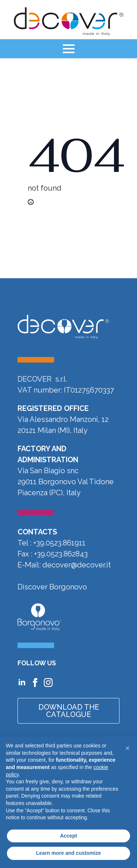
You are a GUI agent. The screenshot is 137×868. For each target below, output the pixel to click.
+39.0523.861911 (59, 543)
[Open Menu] (69, 49)
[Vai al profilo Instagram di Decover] (48, 683)
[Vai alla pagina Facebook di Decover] (35, 683)
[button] (128, 748)
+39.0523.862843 (61, 554)
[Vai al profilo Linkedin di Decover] (22, 683)
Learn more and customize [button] (68, 853)
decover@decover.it (77, 565)
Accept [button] (68, 836)
